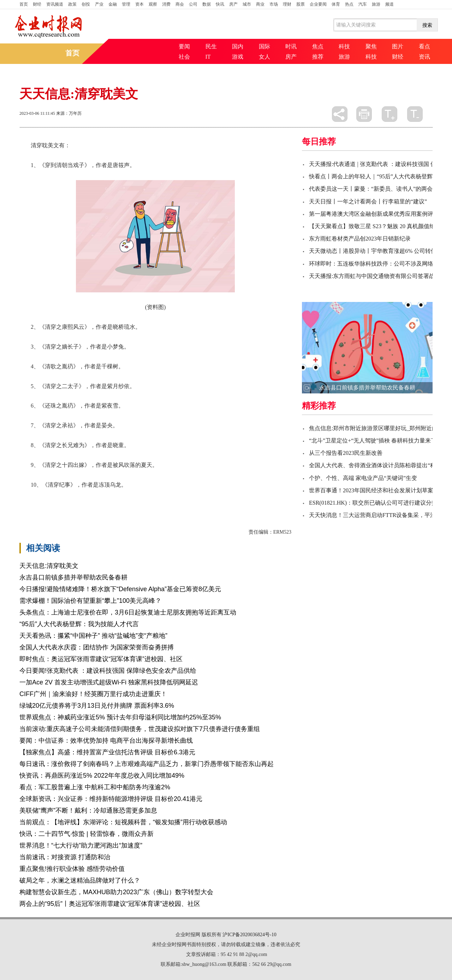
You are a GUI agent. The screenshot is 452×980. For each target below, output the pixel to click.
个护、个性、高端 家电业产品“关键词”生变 (363, 478)
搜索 (427, 25)
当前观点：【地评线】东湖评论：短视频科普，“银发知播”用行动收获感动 (123, 822)
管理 (126, 4)
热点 (349, 4)
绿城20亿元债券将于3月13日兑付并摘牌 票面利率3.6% (97, 706)
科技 (344, 46)
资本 (139, 4)
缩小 (415, 114)
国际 (264, 46)
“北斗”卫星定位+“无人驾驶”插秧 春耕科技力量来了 (373, 441)
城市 (247, 4)
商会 (180, 4)
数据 (207, 4)
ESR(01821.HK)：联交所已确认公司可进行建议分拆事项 (379, 503)
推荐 (318, 57)
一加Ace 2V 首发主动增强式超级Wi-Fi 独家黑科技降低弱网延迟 (109, 682)
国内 (238, 46)
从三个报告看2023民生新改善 (346, 453)
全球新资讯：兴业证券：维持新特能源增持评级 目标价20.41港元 (111, 799)
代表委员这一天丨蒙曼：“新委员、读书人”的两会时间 (376, 189)
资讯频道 (55, 4)
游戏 (238, 57)
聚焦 (371, 46)
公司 (193, 4)
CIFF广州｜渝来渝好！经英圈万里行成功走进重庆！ (93, 694)
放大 (389, 114)
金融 (113, 4)
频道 (389, 4)
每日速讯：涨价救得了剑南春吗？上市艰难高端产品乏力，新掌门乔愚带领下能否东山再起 (147, 764)
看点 (424, 46)
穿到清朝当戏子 (63, 497)
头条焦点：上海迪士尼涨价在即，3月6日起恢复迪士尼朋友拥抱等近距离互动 (128, 612)
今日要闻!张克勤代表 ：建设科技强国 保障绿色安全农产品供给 (108, 671)
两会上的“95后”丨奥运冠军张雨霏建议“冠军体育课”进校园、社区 (110, 904)
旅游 (376, 4)
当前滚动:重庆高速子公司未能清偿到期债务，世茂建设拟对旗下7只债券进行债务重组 (140, 729)
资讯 (424, 57)
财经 (37, 4)
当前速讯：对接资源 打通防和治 (65, 857)
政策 (72, 4)
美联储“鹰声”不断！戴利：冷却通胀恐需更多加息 (88, 810)
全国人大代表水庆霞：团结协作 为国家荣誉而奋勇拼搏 (97, 647)
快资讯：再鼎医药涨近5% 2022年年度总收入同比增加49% (102, 776)
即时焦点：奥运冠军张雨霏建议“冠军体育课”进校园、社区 (101, 659)
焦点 (318, 46)
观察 (153, 4)
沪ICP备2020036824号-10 (249, 935)
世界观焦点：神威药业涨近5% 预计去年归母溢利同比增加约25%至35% (120, 717)
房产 (233, 4)
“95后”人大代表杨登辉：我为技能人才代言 (79, 624)
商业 (260, 4)
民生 (211, 46)
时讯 (291, 46)
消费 (166, 4)
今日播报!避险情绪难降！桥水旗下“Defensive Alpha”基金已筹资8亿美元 (120, 589)
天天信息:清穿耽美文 (49, 566)
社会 (184, 57)
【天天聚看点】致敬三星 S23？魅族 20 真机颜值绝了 (375, 226)
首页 (24, 4)
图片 (398, 46)
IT (208, 57)
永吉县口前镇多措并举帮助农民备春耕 (73, 577)
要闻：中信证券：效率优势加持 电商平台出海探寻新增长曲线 (106, 741)
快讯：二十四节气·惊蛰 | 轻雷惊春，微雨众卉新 (87, 834)
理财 (287, 4)
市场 (274, 4)
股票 (301, 4)
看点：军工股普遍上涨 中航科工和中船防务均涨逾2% (95, 787)
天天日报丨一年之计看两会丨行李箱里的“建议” (368, 201)
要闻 (184, 46)
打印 (364, 114)
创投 (86, 4)
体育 (336, 4)
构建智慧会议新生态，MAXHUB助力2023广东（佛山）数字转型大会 (116, 892)
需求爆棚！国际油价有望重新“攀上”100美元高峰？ (90, 601)
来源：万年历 (69, 113)
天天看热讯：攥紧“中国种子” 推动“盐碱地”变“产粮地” (93, 636)
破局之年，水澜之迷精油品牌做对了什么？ (80, 880)
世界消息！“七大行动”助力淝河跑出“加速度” (81, 845)
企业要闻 (318, 4)
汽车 (363, 4)
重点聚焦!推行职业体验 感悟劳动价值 (72, 869)
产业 (99, 4)
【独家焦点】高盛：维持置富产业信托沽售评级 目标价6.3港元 (107, 752)
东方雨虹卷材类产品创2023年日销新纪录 (360, 239)
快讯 (220, 4)
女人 (264, 57)
